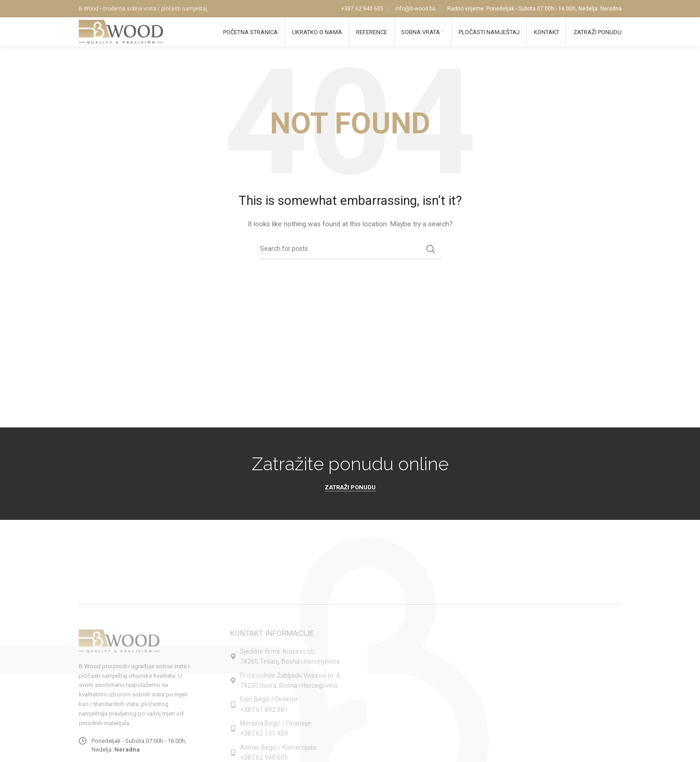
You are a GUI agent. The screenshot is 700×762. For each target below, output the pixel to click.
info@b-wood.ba (415, 9)
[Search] (350, 257)
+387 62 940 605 (362, 9)
